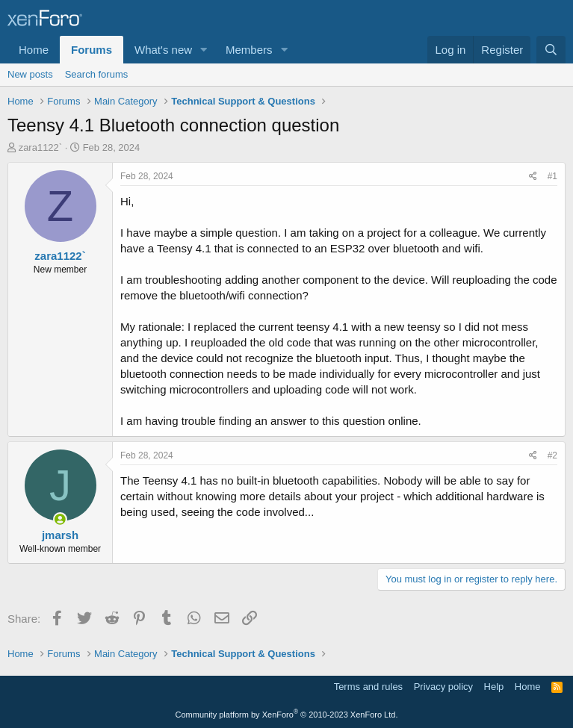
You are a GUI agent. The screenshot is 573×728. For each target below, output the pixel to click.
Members (249, 50)
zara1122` (41, 147)
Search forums (97, 74)
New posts (30, 74)
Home (34, 50)
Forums (92, 50)
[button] (204, 50)
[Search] (551, 50)
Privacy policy (443, 687)
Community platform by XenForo (287, 715)
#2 (552, 455)
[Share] (533, 177)
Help (494, 687)
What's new (163, 50)
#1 (552, 176)
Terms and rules (368, 687)
